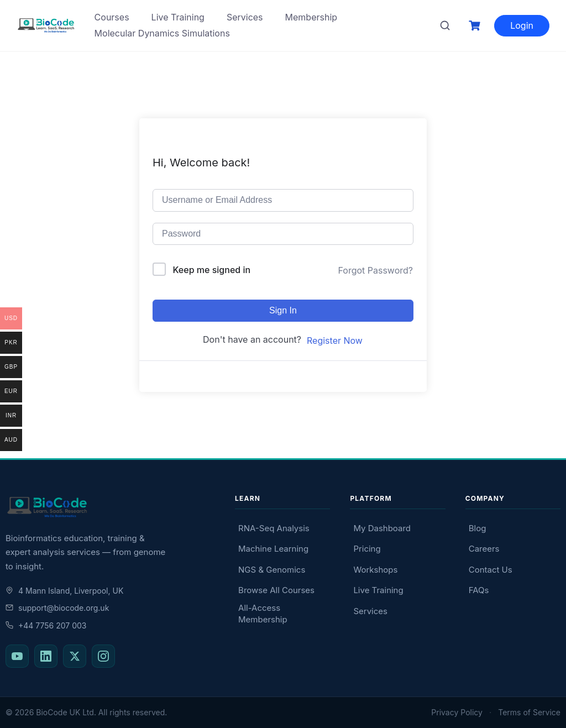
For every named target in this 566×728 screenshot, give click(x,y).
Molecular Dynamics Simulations (162, 33)
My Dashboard (382, 528)
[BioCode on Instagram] (103, 656)
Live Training (178, 17)
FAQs (479, 590)
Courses (112, 17)
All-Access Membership (263, 614)
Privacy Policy (457, 712)
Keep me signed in (212, 270)
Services (245, 17)
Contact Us (491, 570)
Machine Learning (273, 549)
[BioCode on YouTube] (17, 656)
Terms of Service (529, 712)
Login (522, 25)
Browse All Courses (276, 590)
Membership (311, 17)
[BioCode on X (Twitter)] (75, 656)
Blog (478, 528)
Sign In (283, 310)
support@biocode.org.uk (57, 608)
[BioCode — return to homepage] (110, 507)
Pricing (367, 549)
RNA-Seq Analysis (274, 528)
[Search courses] (445, 25)
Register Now (335, 341)
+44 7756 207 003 (46, 625)
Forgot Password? (375, 270)
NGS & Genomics (272, 570)
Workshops (375, 570)
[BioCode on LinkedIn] (46, 656)
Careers (484, 549)
